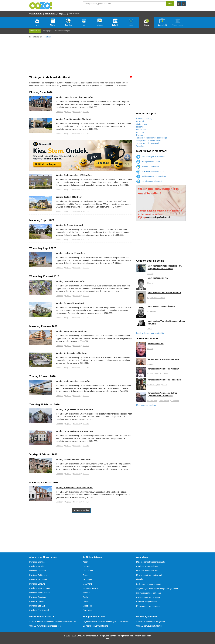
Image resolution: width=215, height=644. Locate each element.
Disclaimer (128, 636)
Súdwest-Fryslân (154, 385)
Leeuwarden (88, 571)
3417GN (86, 346)
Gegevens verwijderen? (111, 636)
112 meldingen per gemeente (149, 593)
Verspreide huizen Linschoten (149, 141)
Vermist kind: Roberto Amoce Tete (163, 359)
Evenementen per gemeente (148, 606)
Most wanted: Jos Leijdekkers (161, 306)
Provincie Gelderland (38, 575)
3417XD (86, 211)
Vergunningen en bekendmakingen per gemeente (157, 589)
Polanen (140, 135)
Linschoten (141, 130)
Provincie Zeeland (37, 606)
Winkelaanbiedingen (62, 31)
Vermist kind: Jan (156, 344)
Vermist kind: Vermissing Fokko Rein (165, 380)
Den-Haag (87, 610)
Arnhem (150, 274)
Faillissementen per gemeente (149, 584)
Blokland (140, 121)
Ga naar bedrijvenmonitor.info (95, 626)
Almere (150, 365)
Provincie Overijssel (38, 597)
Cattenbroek (142, 124)
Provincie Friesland (38, 571)
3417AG (86, 474)
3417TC (86, 268)
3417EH (86, 502)
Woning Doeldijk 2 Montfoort (69, 197)
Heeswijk (140, 127)
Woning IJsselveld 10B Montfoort (71, 281)
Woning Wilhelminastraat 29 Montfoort (74, 459)
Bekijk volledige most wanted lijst (150, 333)
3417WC (86, 134)
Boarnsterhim (164, 401)
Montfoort (50, 14)
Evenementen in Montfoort (150, 171)
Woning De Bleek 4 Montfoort (69, 225)
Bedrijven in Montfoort (148, 162)
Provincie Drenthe (37, 562)
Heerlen (150, 349)
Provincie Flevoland (38, 566)
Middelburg (88, 606)
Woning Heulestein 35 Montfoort (71, 253)
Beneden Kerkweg (144, 119)
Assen (85, 562)
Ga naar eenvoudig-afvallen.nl (149, 626)
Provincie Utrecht (37, 601)
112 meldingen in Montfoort (151, 157)
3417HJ (86, 424)
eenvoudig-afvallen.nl (158, 217)
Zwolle (150, 329)
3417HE (86, 112)
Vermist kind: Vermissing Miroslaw (163, 369)
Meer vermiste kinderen (146, 405)
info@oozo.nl (92, 636)
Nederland (37, 14)
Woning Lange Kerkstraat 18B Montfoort (74, 409)
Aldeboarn (175, 401)
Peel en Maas (153, 374)
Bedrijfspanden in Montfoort (151, 181)
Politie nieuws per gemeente (148, 597)
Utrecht (86, 601)
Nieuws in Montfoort (148, 166)
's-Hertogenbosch (90, 588)
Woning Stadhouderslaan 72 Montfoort (74, 381)
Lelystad (86, 566)
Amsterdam (152, 311)
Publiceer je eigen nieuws (147, 566)
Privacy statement (143, 636)
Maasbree (164, 374)
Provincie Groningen (38, 579)
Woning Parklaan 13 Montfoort (70, 303)
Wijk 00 (62, 14)
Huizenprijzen (47, 31)
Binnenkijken (35, 31)
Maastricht (87, 584)
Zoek (170, 4)
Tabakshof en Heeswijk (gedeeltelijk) (152, 138)
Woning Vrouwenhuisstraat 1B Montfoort (75, 488)
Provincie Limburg (37, 584)
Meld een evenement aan (147, 571)
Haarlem (151, 283)
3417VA (86, 318)
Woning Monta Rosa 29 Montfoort (71, 331)
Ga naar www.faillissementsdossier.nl (45, 626)
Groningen (87, 579)
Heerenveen (152, 401)
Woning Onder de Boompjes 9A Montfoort (75, 97)
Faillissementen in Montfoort (151, 176)
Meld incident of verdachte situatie (151, 562)
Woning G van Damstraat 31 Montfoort (74, 119)
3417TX (86, 396)
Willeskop (140, 146)
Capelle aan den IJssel (156, 298)
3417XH (86, 296)
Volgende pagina (81, 510)
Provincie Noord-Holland (40, 593)
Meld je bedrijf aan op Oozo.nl (149, 575)
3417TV (86, 190)
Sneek (165, 385)
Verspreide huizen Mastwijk (148, 143)
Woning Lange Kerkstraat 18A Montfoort (74, 431)
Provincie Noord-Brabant (40, 588)
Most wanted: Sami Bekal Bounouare (165, 293)
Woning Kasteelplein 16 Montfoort (72, 353)
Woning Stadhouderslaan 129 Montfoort (74, 175)
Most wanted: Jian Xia (158, 278)
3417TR (86, 240)
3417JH (86, 368)
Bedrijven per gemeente (147, 602)
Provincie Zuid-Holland (39, 610)
